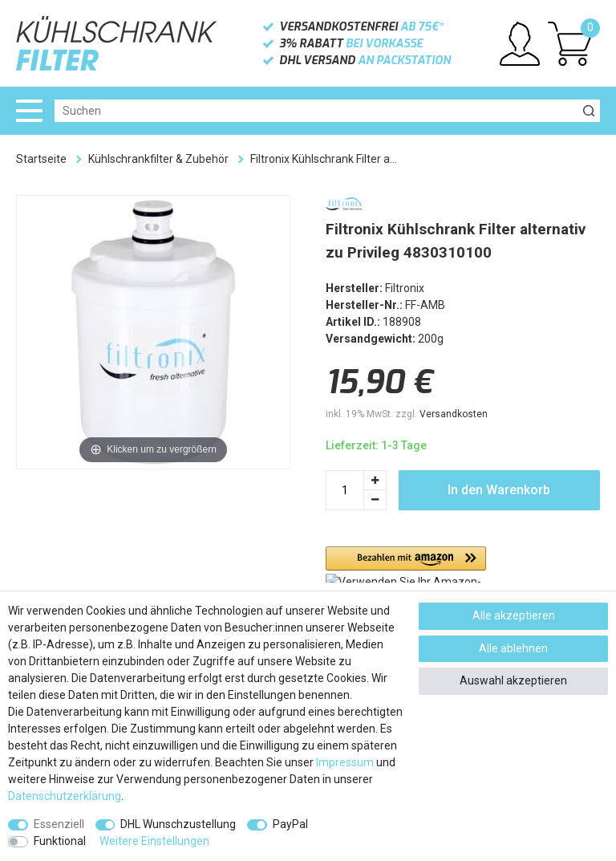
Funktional (60, 841)
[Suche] (589, 111)
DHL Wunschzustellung (178, 824)
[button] (406, 565)
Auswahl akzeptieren (513, 680)
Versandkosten (454, 414)
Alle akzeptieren (514, 615)
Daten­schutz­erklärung (65, 796)
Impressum (345, 762)
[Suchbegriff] (316, 111)
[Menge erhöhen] (375, 480)
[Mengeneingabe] (345, 490)
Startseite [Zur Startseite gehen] (41, 159)
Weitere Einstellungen (154, 841)
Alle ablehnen (513, 648)
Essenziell (59, 824)
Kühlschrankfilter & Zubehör (158, 159)
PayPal (290, 824)
